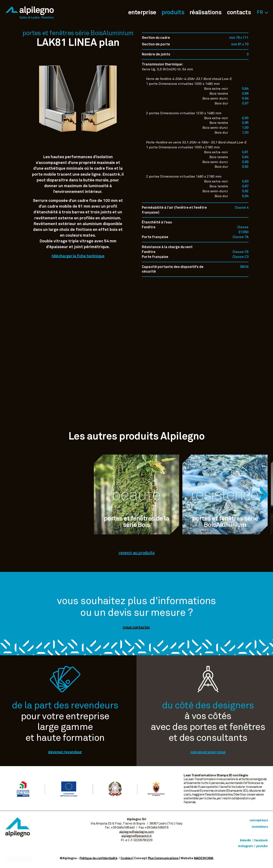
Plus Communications (163, 858)
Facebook (261, 840)
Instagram (246, 846)
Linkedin (245, 840)
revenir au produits (136, 553)
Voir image (78, 145)
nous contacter (136, 627)
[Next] (264, 495)
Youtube (262, 846)
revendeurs (260, 827)
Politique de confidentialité (98, 858)
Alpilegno (30, 12)
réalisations (206, 13)
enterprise (142, 13)
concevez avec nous (208, 752)
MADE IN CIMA (204, 858)
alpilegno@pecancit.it (136, 836)
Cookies (126, 858)
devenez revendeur (65, 752)
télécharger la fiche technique (78, 256)
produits (173, 13)
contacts (239, 13)
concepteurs (259, 820)
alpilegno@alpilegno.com (137, 832)
